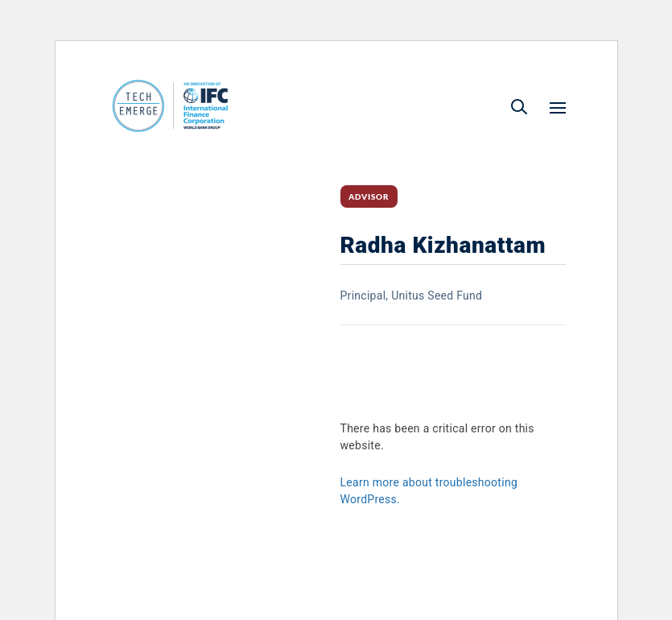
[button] (519, 107)
